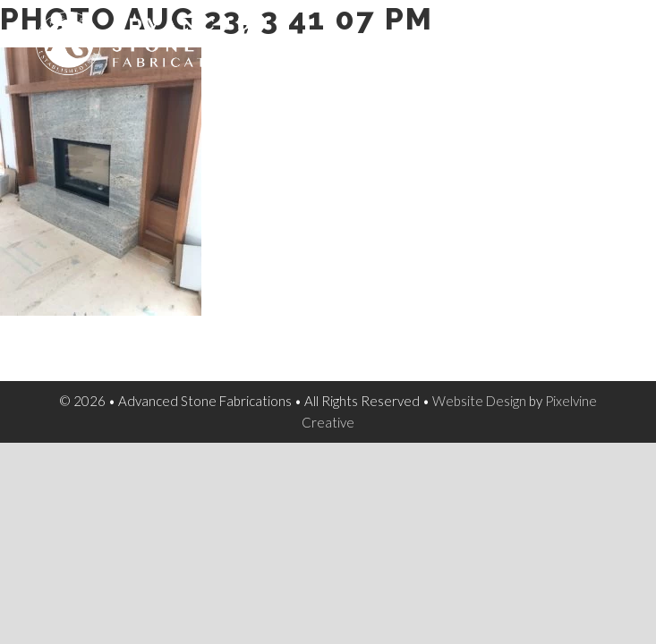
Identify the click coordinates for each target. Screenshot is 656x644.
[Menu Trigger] (612, 36)
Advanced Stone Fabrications (179, 54)
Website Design (479, 401)
